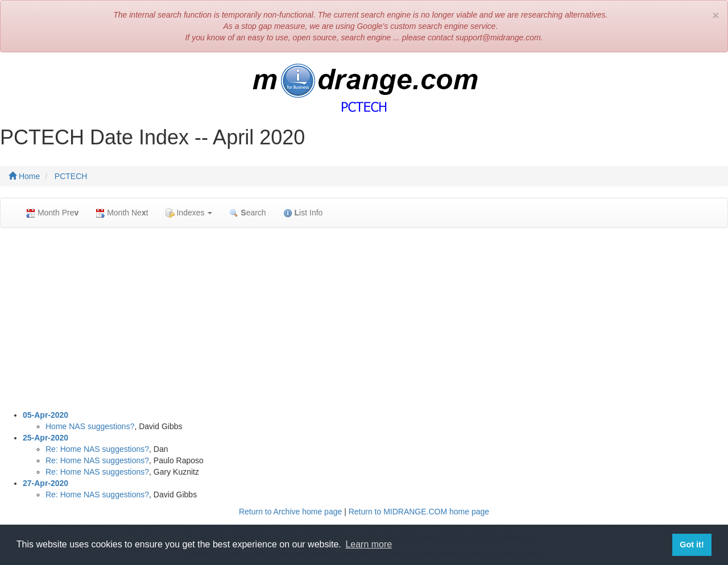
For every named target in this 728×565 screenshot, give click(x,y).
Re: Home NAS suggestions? (97, 449)
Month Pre (52, 213)
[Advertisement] (364, 318)
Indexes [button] (189, 213)
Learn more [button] (369, 544)
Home (24, 176)
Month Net (122, 213)
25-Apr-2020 (45, 438)
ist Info (303, 213)
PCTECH (71, 176)
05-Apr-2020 (45, 415)
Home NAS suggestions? (90, 426)
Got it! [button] (692, 545)
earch (247, 213)
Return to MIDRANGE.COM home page (419, 512)
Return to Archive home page (290, 512)
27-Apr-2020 (45, 483)
